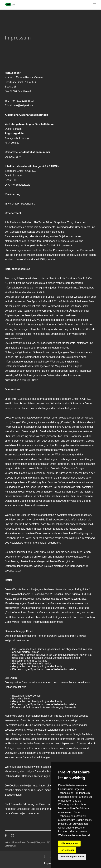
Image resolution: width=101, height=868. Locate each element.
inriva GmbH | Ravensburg (20, 204)
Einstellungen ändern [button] (72, 857)
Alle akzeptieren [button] (70, 843)
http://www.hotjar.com (18, 594)
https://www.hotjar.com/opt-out (22, 813)
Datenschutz (10, 846)
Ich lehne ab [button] (67, 850)
